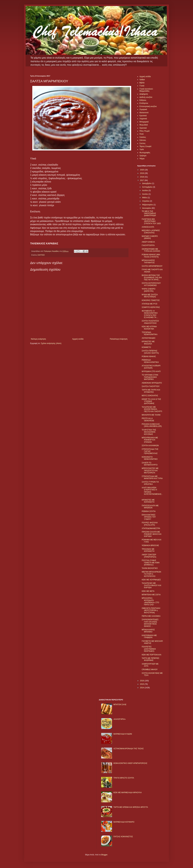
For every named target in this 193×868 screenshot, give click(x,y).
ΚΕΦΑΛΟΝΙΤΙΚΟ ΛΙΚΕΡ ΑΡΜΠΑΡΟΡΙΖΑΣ (130, 763)
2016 (142, 681)
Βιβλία (142, 83)
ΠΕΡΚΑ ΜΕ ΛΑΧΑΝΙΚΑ (151, 616)
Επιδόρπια (144, 103)
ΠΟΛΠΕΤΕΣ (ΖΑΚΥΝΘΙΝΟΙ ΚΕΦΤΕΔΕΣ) (149, 649)
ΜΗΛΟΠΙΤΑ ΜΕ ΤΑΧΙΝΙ (151, 415)
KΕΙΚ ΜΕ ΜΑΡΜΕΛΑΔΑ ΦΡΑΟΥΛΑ (127, 793)
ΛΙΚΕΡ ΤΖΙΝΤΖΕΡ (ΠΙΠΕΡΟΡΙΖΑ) (149, 556)
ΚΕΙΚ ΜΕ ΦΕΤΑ (148, 591)
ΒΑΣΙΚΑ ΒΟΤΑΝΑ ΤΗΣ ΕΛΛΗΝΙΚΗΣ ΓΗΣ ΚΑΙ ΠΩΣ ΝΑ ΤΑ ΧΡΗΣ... (152, 277)
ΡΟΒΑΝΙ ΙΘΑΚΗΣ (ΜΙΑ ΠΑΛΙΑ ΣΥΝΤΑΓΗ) (151, 256)
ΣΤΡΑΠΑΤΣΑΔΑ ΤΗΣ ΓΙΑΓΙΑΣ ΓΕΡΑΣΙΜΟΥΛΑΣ (150, 451)
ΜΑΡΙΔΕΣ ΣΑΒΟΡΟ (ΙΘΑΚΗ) (150, 237)
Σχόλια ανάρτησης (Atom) (51, 343)
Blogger (104, 855)
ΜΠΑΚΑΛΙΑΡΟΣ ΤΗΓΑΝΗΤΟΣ (148, 261)
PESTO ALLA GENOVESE (148, 419)
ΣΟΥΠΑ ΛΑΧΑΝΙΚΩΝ (150, 446)
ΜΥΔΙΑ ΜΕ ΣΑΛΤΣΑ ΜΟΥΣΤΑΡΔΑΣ (150, 296)
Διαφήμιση (144, 94)
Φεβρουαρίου (148, 205)
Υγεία (142, 149)
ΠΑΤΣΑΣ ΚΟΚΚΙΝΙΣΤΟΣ (123, 837)
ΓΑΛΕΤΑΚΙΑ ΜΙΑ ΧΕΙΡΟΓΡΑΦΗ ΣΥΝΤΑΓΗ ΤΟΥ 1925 (151, 221)
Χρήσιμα (143, 156)
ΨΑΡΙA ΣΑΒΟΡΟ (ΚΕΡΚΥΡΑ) (149, 290)
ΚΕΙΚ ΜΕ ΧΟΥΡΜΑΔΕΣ (151, 580)
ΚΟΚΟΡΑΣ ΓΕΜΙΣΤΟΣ (151, 300)
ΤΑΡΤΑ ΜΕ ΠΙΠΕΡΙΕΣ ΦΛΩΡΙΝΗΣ (150, 659)
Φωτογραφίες (145, 153)
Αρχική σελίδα (78, 339)
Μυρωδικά (144, 125)
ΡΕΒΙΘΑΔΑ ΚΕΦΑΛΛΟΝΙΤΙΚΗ (150, 361)
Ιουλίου (145, 190)
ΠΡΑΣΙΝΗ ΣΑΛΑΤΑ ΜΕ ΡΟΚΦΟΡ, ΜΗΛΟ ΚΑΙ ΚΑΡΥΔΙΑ (152, 534)
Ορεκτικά (143, 128)
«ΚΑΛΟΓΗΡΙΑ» (119, 719)
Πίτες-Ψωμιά (145, 131)
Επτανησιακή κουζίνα (148, 106)
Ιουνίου (145, 194)
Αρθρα (142, 80)
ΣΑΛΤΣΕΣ (41, 255)
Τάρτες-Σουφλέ (145, 146)
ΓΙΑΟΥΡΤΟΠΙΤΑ (148, 245)
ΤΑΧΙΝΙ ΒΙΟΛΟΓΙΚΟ (150, 568)
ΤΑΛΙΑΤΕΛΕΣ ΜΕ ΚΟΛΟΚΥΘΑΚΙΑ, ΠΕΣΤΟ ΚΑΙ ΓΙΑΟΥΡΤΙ (152, 409)
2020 (142, 170)
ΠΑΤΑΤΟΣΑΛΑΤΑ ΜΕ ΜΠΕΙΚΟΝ (150, 507)
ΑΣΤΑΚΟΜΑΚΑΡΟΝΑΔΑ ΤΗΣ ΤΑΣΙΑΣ (128, 749)
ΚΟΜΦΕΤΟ (146, 347)
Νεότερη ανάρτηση (38, 339)
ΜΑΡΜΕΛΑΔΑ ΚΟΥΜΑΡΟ (124, 822)
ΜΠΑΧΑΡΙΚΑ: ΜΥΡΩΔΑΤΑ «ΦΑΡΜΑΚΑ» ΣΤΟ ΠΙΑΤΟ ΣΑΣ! (150, 601)
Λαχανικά (143, 119)
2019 (142, 173)
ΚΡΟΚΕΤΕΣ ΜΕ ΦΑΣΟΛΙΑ (148, 343)
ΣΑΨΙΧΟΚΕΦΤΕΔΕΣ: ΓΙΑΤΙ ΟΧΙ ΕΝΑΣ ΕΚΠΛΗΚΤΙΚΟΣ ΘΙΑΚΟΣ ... (150, 623)
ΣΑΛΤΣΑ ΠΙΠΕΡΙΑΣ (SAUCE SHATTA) (150, 352)
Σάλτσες (143, 140)
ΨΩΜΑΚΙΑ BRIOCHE (150, 545)
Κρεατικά (143, 116)
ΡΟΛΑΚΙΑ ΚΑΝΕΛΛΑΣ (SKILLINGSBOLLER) (152, 425)
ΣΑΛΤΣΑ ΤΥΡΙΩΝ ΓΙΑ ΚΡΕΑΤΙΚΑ (150, 483)
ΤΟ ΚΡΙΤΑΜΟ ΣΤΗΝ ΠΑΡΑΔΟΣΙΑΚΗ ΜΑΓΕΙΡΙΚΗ (150, 377)
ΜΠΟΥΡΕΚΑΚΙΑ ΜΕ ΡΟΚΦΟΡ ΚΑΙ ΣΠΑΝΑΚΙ (150, 440)
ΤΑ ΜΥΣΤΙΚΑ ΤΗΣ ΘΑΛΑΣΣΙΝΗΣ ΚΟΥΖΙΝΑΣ (149, 432)
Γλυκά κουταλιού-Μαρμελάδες (146, 90)
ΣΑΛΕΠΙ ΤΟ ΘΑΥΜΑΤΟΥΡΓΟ (150, 464)
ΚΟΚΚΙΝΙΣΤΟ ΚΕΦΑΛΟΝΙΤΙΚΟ (150, 458)
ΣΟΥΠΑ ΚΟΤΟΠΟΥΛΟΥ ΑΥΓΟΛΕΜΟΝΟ (151, 284)
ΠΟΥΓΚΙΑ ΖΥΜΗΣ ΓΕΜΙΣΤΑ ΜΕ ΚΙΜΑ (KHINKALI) (151, 563)
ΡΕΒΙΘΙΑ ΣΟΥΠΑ (149, 511)
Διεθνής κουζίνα (146, 97)
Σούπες (142, 143)
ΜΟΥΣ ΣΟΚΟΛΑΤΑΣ (150, 396)
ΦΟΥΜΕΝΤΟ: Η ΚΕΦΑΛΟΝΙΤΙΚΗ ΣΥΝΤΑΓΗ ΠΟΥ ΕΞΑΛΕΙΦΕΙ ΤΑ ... (150, 314)
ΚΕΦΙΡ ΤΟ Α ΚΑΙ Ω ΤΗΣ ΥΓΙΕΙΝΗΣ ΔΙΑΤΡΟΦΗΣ (151, 401)
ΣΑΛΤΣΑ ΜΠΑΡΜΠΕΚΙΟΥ (152, 266)
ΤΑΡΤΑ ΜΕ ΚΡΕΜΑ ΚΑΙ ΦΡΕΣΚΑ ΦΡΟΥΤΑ (131, 807)
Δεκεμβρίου (147, 183)
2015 (142, 684)
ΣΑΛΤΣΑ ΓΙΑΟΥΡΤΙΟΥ (151, 386)
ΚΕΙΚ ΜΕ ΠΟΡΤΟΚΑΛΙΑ (152, 655)
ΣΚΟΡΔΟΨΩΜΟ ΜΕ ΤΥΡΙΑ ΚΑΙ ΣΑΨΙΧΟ (151, 250)
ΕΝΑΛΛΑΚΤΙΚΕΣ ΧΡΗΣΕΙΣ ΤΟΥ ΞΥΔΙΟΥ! (149, 517)
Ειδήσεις (143, 100)
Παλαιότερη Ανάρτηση (119, 339)
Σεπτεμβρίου (148, 187)
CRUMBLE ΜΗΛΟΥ (150, 670)
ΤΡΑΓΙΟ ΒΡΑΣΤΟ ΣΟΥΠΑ (124, 778)
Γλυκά (142, 86)
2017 (142, 180)
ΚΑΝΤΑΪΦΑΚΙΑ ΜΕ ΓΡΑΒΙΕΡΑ (149, 636)
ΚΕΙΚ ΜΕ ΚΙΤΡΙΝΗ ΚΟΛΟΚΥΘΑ (149, 328)
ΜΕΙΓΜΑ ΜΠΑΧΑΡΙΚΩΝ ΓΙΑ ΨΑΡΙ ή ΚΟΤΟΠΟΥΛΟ (151, 574)
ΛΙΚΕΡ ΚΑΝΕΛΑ (148, 242)
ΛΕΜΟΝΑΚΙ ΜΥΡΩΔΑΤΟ (152, 383)
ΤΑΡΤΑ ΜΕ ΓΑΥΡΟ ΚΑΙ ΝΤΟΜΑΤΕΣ (151, 391)
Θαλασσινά (144, 113)
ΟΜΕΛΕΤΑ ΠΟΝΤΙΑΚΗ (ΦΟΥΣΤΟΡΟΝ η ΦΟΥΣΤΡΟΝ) (151, 610)
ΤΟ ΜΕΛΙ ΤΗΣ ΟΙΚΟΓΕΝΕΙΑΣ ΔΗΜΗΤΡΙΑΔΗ (149, 213)
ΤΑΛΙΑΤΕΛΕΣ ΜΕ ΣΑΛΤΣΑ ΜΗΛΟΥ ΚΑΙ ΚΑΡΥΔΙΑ (151, 585)
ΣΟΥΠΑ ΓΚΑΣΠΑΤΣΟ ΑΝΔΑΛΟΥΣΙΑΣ (150, 322)
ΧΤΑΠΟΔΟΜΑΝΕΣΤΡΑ (151, 528)
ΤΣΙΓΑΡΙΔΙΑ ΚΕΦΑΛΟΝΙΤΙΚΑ (150, 333)
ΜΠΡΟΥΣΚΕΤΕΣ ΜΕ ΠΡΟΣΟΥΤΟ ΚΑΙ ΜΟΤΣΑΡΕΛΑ (150, 471)
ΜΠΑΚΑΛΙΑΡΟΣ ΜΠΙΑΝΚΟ (148, 631)
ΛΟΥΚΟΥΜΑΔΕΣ (149, 338)
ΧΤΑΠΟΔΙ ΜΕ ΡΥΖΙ (149, 304)
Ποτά (142, 134)
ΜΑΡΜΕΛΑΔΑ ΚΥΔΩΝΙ (123, 734)
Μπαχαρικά (144, 122)
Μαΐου (145, 198)
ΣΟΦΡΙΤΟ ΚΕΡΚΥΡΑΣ (151, 307)
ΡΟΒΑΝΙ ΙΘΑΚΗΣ (149, 356)
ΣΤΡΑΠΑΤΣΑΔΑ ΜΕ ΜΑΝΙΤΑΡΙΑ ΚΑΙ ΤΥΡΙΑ (152, 477)
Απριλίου (146, 201)
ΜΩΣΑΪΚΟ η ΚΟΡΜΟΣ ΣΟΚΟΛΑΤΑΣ (151, 232)
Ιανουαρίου (147, 208)
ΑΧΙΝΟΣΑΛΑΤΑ (148, 227)
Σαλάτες (143, 137)
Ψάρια (142, 159)
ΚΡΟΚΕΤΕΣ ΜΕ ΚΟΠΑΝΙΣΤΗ (148, 501)
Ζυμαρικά (143, 109)
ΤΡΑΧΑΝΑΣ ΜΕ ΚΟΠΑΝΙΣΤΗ (148, 550)
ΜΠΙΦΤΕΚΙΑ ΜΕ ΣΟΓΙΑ (151, 595)
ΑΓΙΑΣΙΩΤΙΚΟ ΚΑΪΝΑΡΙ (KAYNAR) (151, 367)
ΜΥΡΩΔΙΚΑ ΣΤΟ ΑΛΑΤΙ (151, 371)
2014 (142, 688)
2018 (142, 177)
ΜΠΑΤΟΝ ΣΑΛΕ (120, 705)
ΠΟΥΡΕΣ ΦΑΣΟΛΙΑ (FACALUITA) (150, 524)
